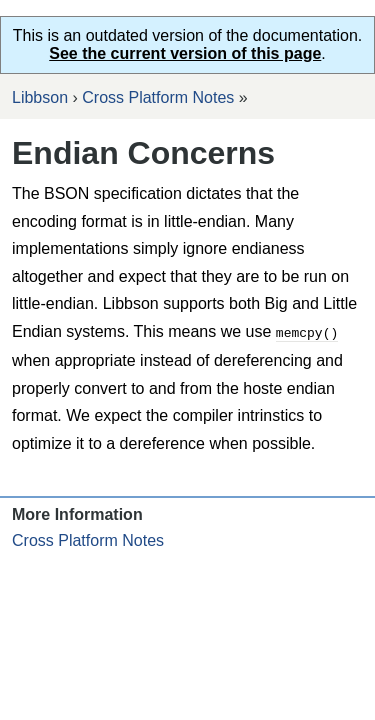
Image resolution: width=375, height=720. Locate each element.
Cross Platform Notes (158, 97)
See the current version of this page (185, 53)
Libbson (40, 97)
